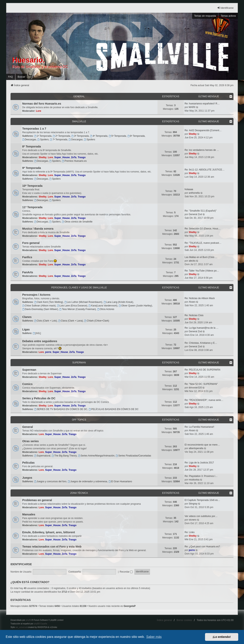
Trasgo (82, 157)
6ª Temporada (136, 136)
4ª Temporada (99, 136)
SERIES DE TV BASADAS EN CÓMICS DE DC (61, 409)
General (79, 96)
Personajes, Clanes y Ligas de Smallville (79, 288)
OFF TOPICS (79, 420)
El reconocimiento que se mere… (202, 445)
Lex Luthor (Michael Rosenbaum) (83, 302)
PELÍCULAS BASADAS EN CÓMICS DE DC (114, 409)
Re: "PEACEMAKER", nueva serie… (204, 400)
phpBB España (40, 624)
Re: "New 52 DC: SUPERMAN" (201, 384)
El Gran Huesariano (120, 481)
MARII (192, 107)
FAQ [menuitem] (11, 77)
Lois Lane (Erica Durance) (72, 306)
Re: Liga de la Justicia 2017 (199, 463)
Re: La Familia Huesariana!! (199, 427)
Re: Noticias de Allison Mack (200, 298)
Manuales (29, 514)
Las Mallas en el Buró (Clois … (201, 257)
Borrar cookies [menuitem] (184, 620)
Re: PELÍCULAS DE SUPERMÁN (202, 370)
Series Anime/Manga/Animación (96, 456)
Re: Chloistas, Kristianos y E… (201, 343)
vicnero (193, 520)
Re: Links (190, 532)
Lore (39, 111)
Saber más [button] (154, 637)
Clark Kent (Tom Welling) (49, 302)
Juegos (27, 478)
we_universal (21, 627)
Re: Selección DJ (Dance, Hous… (203, 229)
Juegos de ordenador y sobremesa (87, 481)
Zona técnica (79, 493)
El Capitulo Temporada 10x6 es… (202, 500)
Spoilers (43, 140)
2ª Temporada (61, 136)
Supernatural (42, 456)
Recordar (126, 572)
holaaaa (189, 189)
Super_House (62, 157)
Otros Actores (106, 309)
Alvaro (192, 302)
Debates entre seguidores (40, 341)
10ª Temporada (32, 186)
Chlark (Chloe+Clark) (97, 321)
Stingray (193, 504)
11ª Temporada (32, 207)
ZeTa (74, 157)
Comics (27, 384)
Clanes (27, 317)
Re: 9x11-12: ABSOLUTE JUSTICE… (205, 170)
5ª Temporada (117, 136)
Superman (79, 363)
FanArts (28, 272)
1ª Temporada (43, 136)
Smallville (79, 121)
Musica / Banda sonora (38, 229)
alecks (192, 261)
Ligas (26, 329)
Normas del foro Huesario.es (42, 104)
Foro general (31, 243)
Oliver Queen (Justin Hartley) (135, 306)
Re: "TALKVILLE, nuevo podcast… (203, 243)
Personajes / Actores (36, 295)
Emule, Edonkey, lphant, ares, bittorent (49, 532)
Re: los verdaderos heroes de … (202, 150)
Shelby (193, 134)
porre (48, 352)
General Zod (195, 214)
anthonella (194, 193)
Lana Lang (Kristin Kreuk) (118, 302)
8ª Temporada (32, 146)
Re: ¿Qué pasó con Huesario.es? (202, 547)
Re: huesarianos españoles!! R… (202, 104)
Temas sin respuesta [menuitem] (205, 16)
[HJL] (37, 333)
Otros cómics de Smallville (77, 222)
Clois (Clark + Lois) (46, 321)
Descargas (29, 140)
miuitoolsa (194, 480)
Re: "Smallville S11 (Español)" (201, 211)
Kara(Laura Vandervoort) (103, 306)
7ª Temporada (59, 140)
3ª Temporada (80, 136)
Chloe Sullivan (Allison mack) (39, 306)
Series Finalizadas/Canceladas (133, 456)
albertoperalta (196, 448)
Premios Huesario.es (74, 161)
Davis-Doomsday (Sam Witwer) (40, 309)
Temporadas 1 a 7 (34, 129)
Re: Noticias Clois (194, 315)
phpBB (29, 620)
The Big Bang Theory (64, 456)
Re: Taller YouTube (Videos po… (202, 271)
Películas (28, 463)
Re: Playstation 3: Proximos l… (201, 476)
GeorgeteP (130, 606)
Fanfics (27, 257)
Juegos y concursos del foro (50, 481)
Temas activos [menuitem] (228, 16)
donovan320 (195, 388)
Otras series (31, 441)
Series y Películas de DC (39, 398)
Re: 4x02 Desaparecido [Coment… (203, 130)
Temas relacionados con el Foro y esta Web (52, 547)
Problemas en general (37, 500)
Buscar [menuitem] (21, 77)
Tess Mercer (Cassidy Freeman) (78, 309)
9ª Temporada (32, 168)
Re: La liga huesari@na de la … (201, 328)
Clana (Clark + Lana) (71, 321)
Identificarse (21, 564)
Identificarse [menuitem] (225, 8)
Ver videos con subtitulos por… (201, 516)
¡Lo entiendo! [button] (222, 637)
